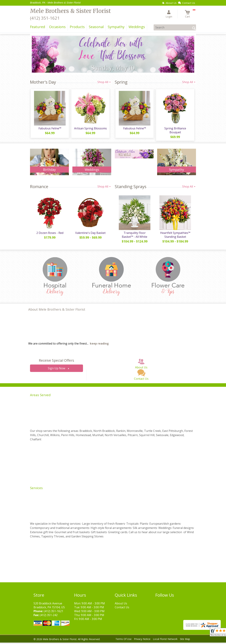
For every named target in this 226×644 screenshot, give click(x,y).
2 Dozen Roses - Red (50, 234)
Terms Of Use (124, 640)
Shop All (104, 82)
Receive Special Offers (56, 362)
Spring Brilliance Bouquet (175, 131)
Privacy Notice (142, 640)
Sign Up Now (56, 370)
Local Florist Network (165, 640)
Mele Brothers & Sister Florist (70, 11)
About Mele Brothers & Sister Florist (57, 311)
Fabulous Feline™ (50, 129)
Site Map (185, 640)
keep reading (99, 345)
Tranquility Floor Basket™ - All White (134, 236)
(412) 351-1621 (45, 18)
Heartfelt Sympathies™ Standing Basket (175, 236)
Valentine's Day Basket (90, 234)
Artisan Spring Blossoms (90, 129)
